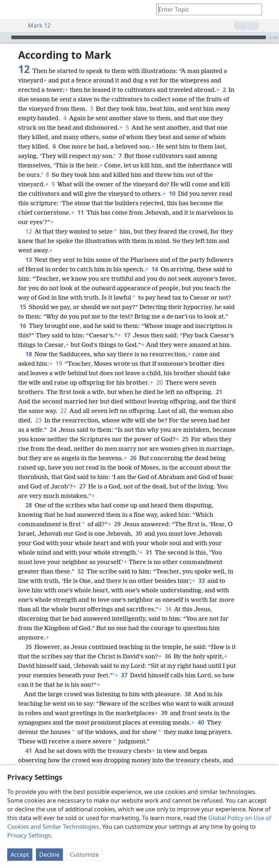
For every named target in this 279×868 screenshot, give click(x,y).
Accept (20, 855)
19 (59, 364)
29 (117, 524)
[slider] (139, 37)
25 (185, 439)
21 (219, 392)
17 (127, 335)
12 (29, 231)
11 (80, 212)
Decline (49, 855)
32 (80, 571)
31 (149, 552)
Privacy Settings (29, 835)
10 (172, 194)
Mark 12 (36, 25)
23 (38, 420)
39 (164, 713)
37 (124, 675)
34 (168, 609)
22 (63, 411)
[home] (11, 9)
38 (188, 694)
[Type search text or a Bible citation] (206, 9)
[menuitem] (11, 9)
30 (139, 534)
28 (29, 505)
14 (155, 269)
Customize (84, 855)
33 (201, 581)
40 (201, 722)
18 (29, 354)
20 (159, 382)
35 (29, 647)
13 (29, 260)
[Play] (5, 37)
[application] (139, 37)
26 (133, 458)
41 (29, 751)
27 (82, 486)
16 (23, 326)
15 (23, 307)
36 (168, 656)
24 (53, 430)
